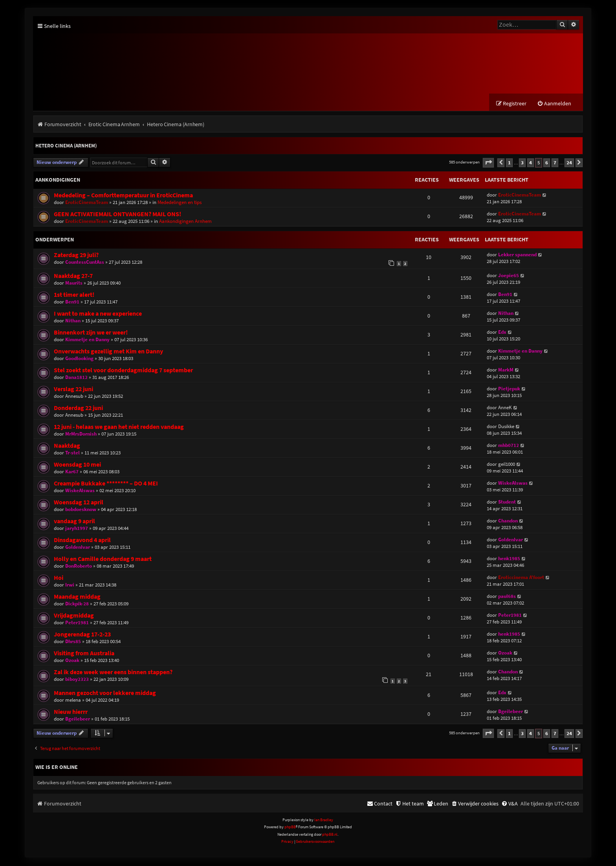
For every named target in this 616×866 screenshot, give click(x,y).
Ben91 (72, 302)
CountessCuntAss (85, 262)
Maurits (74, 283)
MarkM (506, 370)
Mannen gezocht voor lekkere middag (105, 694)
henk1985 (509, 559)
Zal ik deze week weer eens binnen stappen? (113, 672)
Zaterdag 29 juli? (76, 255)
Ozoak (72, 661)
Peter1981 (77, 623)
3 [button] (522, 163)
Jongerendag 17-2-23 (82, 635)
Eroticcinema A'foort (521, 578)
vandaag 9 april (74, 521)
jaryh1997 (77, 529)
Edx (502, 332)
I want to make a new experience (98, 314)
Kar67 (72, 472)
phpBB (290, 828)
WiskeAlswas (80, 491)
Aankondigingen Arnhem (185, 222)
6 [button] (547, 163)
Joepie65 (509, 276)
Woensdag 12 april (79, 503)
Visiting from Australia (84, 654)
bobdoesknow (81, 510)
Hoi (59, 578)
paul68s (507, 597)
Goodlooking (79, 359)
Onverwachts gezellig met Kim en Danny (108, 352)
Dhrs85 (73, 642)
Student (507, 502)
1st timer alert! (74, 295)
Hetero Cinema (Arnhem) (66, 146)
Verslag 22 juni (73, 389)
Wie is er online (57, 767)
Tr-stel (72, 453)
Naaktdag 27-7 (73, 276)
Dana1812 (76, 378)
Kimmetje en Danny (87, 340)
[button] (488, 163)
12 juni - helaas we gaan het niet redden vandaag (119, 427)
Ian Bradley (324, 821)
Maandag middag (77, 597)
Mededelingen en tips (180, 203)
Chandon (508, 521)
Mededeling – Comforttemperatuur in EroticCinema (123, 196)
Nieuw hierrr (71, 712)
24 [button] (569, 163)
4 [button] (531, 163)
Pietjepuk (509, 389)
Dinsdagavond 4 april (82, 540)
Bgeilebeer (78, 720)
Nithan (73, 321)
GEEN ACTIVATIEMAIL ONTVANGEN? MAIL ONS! (117, 214)
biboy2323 (77, 679)
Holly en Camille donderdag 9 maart (103, 559)
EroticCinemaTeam (87, 203)
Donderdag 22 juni (78, 408)
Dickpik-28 (77, 604)
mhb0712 (509, 446)
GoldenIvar (78, 547)
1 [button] (509, 163)
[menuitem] (554, 104)
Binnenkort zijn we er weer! (91, 333)
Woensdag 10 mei (77, 465)
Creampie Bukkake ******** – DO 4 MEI (106, 484)
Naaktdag (67, 446)
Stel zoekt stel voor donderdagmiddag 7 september (123, 370)
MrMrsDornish (81, 434)
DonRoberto (79, 566)
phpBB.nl (330, 835)
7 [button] (555, 163)
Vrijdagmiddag (74, 616)
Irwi (70, 585)
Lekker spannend (517, 255)
